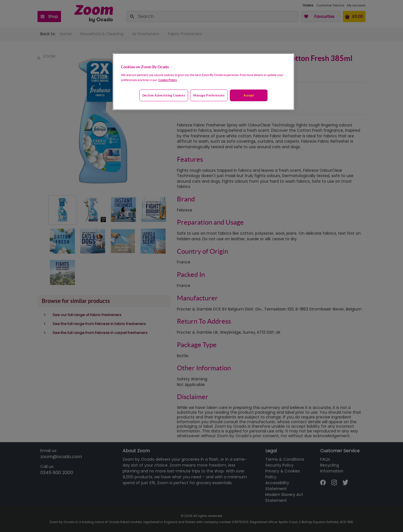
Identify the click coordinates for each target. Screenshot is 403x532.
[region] (203, 82)
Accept (249, 95)
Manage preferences (209, 95)
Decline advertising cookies (164, 95)
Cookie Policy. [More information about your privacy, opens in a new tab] (168, 80)
